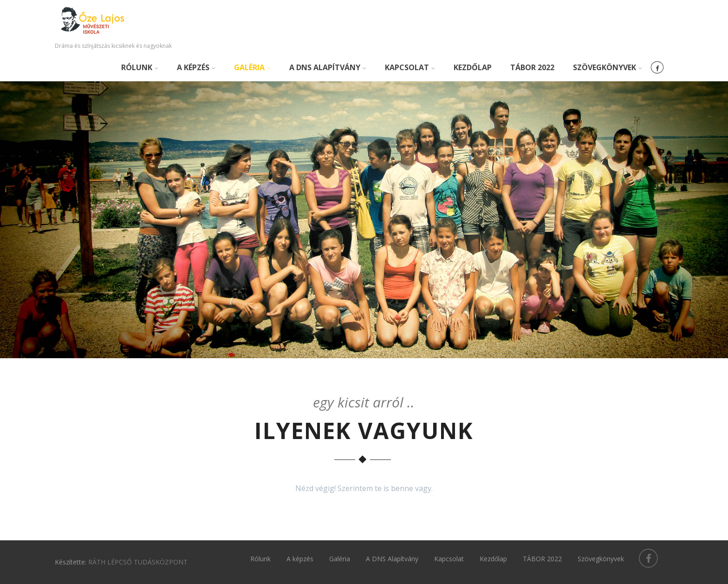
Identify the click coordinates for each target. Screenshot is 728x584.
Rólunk (140, 67)
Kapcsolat (410, 67)
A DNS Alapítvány (328, 67)
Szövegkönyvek (608, 67)
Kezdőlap (473, 67)
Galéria (252, 67)
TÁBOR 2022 (532, 67)
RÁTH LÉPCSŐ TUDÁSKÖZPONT (138, 562)
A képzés (196, 67)
